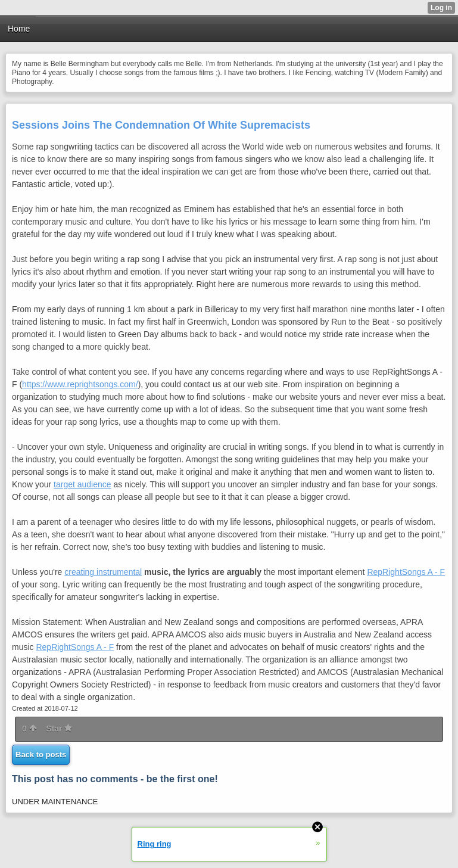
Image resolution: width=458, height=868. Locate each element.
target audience (82, 484)
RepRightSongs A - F (406, 572)
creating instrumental (103, 572)
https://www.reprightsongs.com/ (80, 384)
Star (59, 729)
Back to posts (41, 755)
